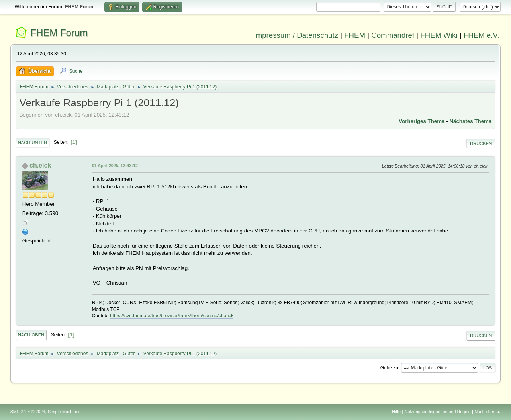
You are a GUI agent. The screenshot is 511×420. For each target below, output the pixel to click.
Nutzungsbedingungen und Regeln (438, 412)
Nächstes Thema (470, 121)
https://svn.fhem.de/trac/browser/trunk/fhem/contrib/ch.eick (172, 316)
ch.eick (40, 165)
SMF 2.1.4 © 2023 (28, 412)
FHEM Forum (59, 33)
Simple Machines (64, 412)
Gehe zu (389, 367)
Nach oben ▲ (488, 412)
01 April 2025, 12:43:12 (115, 166)
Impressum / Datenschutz (296, 35)
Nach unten (32, 143)
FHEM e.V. (482, 35)
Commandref (393, 35)
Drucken (481, 143)
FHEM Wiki (439, 35)
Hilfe (396, 412)
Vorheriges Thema (422, 121)
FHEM (355, 35)
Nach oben (31, 335)
